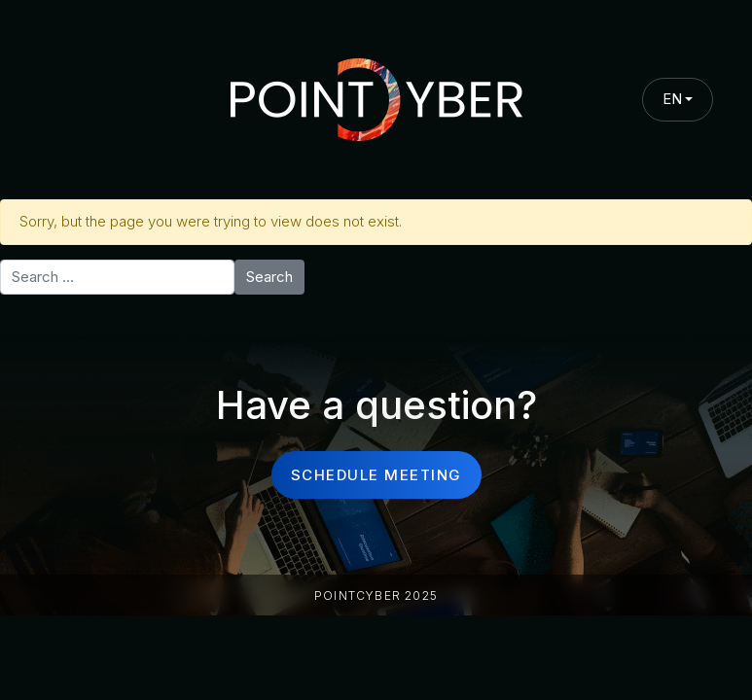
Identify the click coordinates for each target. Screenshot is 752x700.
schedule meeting (376, 475)
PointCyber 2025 (376, 595)
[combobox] (678, 100)
